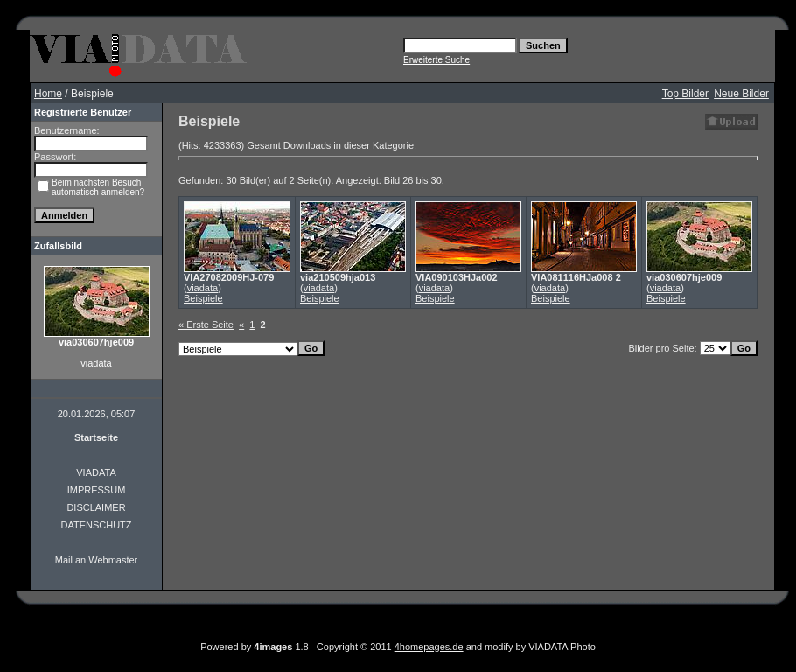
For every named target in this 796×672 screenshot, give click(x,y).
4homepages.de (429, 647)
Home (48, 94)
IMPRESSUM (97, 490)
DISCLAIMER (96, 507)
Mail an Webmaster (97, 560)
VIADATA (96, 472)
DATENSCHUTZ (96, 525)
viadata (202, 288)
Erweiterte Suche (436, 60)
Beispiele (203, 298)
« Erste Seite (206, 325)
